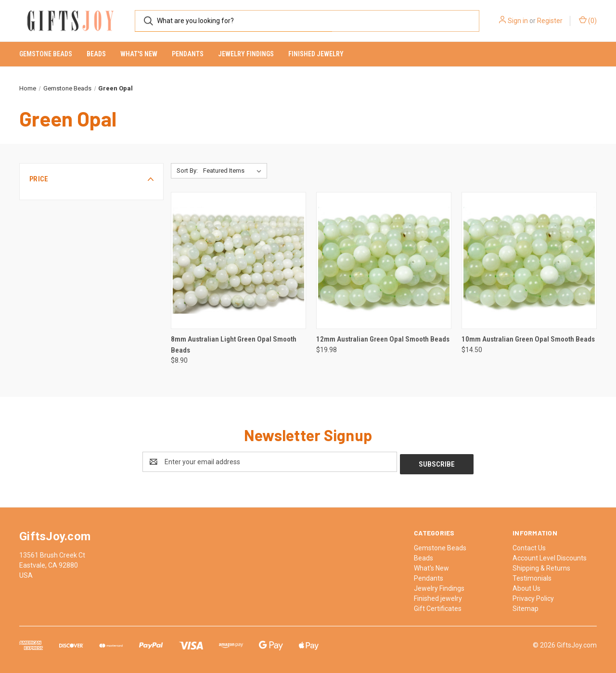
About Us (526, 586)
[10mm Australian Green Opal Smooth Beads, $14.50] (529, 260)
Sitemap (526, 606)
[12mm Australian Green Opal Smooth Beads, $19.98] (384, 260)
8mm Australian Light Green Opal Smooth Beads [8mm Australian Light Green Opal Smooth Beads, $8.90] (234, 345)
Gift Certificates (438, 606)
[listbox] (234, 171)
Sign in (518, 21)
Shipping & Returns (541, 566)
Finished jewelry (316, 54)
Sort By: (187, 171)
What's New (139, 54)
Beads (96, 54)
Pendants (188, 54)
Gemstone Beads (46, 54)
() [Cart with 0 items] (588, 20)
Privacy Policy (533, 596)
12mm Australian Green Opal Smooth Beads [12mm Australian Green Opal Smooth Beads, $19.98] (383, 339)
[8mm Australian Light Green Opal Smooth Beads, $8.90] (238, 260)
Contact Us (529, 546)
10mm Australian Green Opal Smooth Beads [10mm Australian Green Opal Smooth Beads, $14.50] (528, 339)
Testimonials (532, 576)
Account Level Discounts (550, 556)
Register (550, 21)
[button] (91, 179)
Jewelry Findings (246, 54)
